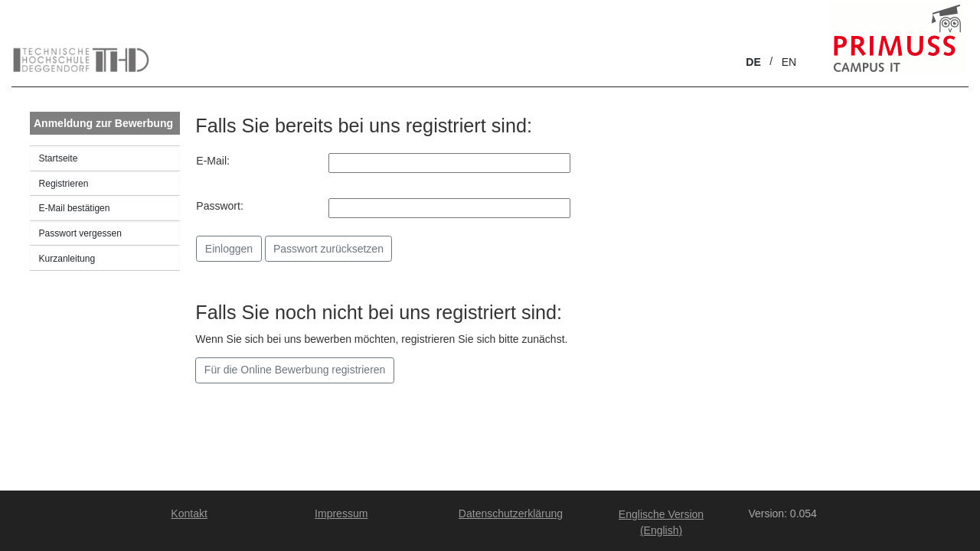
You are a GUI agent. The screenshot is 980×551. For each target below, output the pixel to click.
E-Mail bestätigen (75, 208)
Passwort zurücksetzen (328, 249)
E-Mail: (213, 161)
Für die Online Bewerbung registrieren (295, 370)
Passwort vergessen (80, 233)
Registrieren (64, 184)
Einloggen (229, 249)
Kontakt (189, 514)
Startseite (59, 158)
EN (789, 62)
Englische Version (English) (661, 522)
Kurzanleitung (67, 259)
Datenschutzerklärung (511, 514)
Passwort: (219, 206)
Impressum (341, 514)
